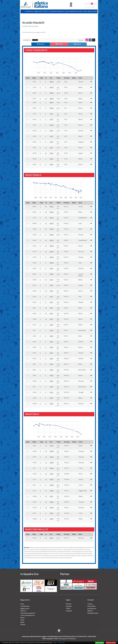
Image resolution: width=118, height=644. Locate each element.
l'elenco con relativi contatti (55, 554)
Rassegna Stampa (93, 613)
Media (90, 11)
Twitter (68, 609)
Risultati (41, 44)
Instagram (69, 611)
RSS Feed (69, 604)
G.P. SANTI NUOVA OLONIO (30, 26)
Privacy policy (63, 639)
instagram (92, 4)
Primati (59, 44)
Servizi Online (91, 606)
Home (22, 604)
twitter (89, 4)
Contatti (90, 604)
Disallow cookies (111, 643)
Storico (77, 44)
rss (95, 4)
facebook (86, 4)
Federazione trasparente (57, 11)
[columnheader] (28, 78)
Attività (95, 11)
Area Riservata (92, 609)
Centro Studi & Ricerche (71, 11)
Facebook (69, 606)
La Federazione (29, 11)
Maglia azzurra (39, 11)
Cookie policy (72, 639)
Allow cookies (100, 643)
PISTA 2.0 (46, 11)
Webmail (90, 611)
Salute (86, 11)
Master (81, 11)
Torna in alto (59, 633)
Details (55, 643)
